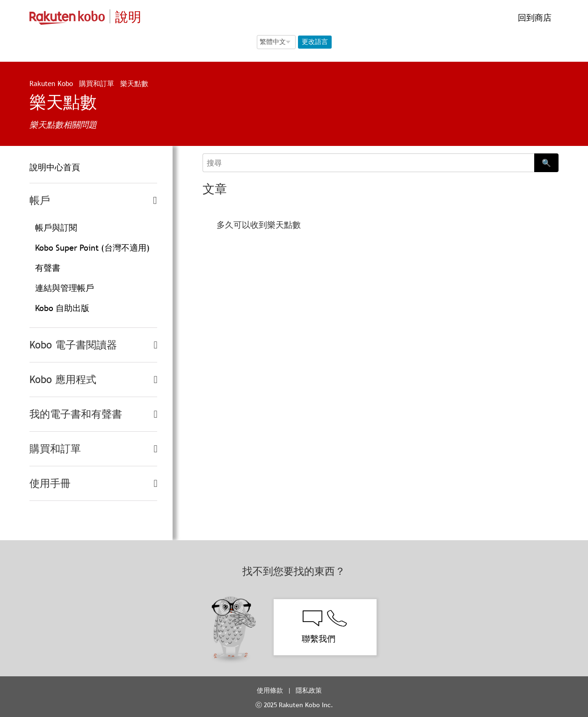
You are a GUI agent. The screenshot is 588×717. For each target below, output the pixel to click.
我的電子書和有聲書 (76, 414)
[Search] (368, 163)
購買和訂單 (97, 83)
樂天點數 (134, 83)
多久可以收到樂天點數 (259, 225)
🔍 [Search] (546, 163)
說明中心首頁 (55, 167)
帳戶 (40, 200)
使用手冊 (50, 483)
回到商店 (534, 18)
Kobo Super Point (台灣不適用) (92, 248)
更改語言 (315, 42)
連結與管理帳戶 (65, 288)
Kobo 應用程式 (63, 380)
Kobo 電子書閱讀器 (73, 345)
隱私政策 (310, 690)
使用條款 (270, 690)
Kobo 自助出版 (62, 308)
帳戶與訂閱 (56, 228)
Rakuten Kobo (51, 83)
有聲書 (48, 268)
